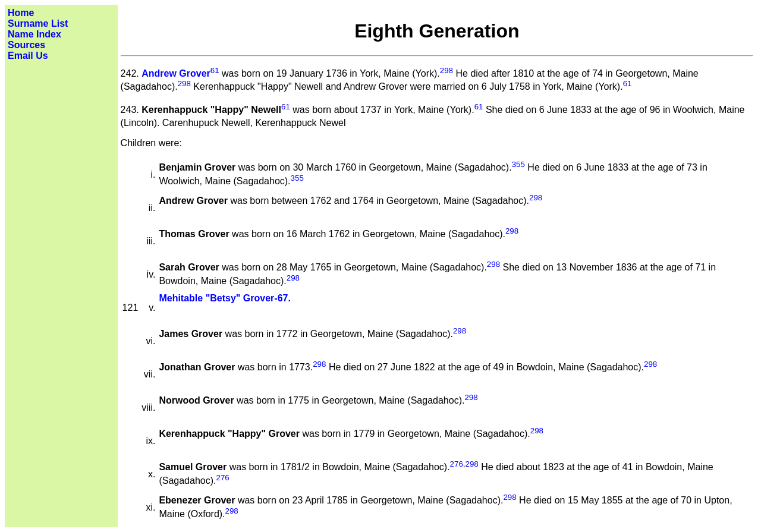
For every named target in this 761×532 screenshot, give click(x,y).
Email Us (28, 56)
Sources (26, 45)
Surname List (38, 23)
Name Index (34, 34)
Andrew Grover (176, 73)
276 (457, 464)
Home (21, 13)
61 (215, 70)
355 (518, 164)
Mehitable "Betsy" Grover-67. (224, 298)
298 (446, 70)
